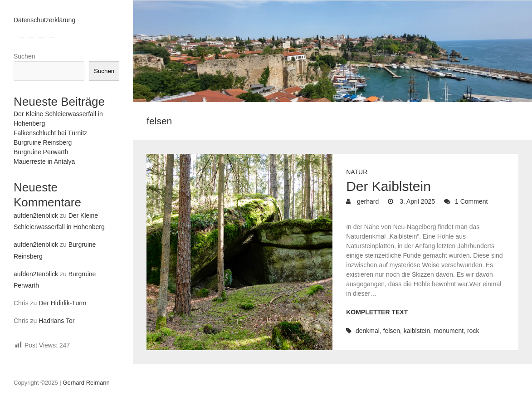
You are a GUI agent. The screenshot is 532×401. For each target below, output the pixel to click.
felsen (392, 331)
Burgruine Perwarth (41, 152)
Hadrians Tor (56, 321)
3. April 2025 (416, 201)
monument (449, 331)
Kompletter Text (377, 312)
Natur (357, 172)
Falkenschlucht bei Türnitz (50, 133)
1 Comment (471, 201)
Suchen (24, 56)
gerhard (367, 201)
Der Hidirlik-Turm (62, 303)
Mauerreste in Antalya (44, 161)
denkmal (368, 331)
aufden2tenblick (36, 215)
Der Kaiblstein (388, 186)
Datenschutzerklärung (44, 20)
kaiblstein (417, 331)
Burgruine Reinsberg (43, 142)
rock (473, 331)
